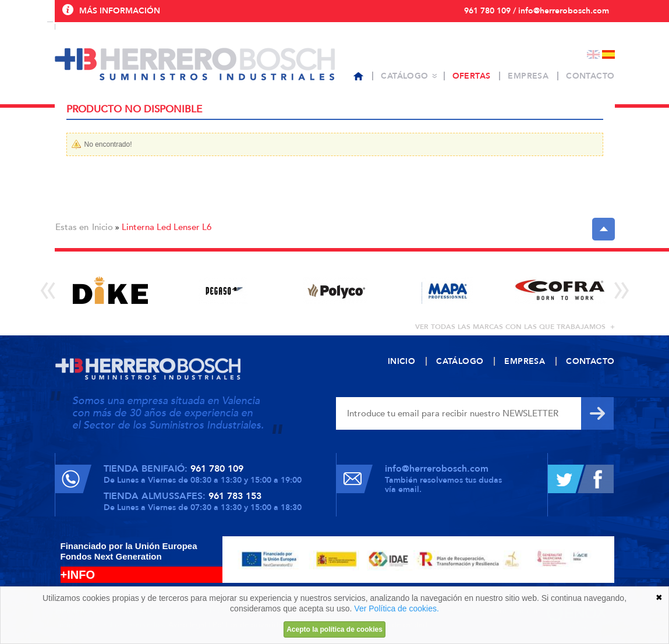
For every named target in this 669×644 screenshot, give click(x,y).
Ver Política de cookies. (397, 608)
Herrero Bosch (195, 64)
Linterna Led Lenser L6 (167, 227)
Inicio (102, 227)
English (593, 54)
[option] (111, 290)
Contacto (590, 76)
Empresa (528, 76)
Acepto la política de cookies (334, 629)
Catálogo (404, 76)
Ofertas (472, 76)
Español (608, 54)
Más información (120, 11)
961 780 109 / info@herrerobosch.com (537, 11)
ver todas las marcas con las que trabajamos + (515, 327)
